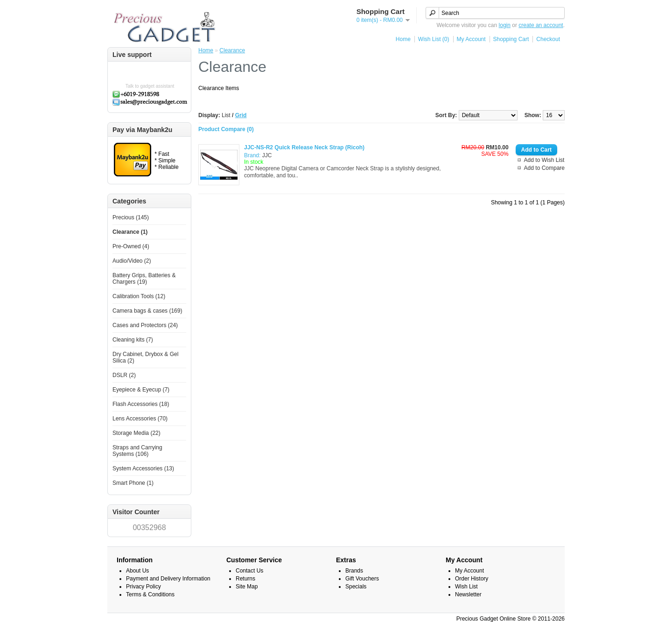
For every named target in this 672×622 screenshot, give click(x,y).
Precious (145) (131, 217)
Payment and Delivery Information (168, 579)
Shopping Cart (511, 39)
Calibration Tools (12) (139, 296)
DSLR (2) (124, 375)
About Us (137, 571)
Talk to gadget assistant (150, 86)
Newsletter (468, 594)
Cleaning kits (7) (133, 340)
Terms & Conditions (150, 594)
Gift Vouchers (362, 579)
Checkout (548, 39)
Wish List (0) (434, 39)
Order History (472, 579)
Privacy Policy (143, 587)
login (505, 25)
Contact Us (249, 571)
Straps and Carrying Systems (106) (137, 451)
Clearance (232, 50)
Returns (245, 579)
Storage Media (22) (136, 433)
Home (403, 39)
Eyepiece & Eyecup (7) (141, 390)
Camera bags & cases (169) (147, 311)
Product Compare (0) (226, 129)
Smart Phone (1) (133, 483)
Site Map (247, 587)
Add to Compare (544, 168)
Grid (241, 115)
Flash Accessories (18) (141, 404)
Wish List (466, 587)
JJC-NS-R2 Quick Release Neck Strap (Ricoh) (304, 147)
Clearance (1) (130, 232)
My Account (471, 39)
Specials (356, 587)
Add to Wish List (544, 160)
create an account (541, 25)
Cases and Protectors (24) (145, 325)
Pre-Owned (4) (131, 246)
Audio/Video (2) (132, 261)
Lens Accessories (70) (140, 419)
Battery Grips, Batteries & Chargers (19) (144, 279)
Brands (354, 571)
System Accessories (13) (143, 468)
